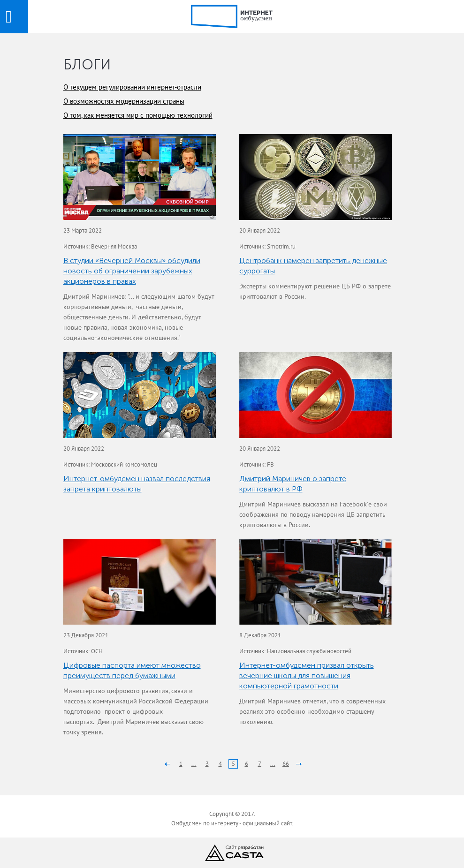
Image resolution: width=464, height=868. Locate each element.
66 (286, 764)
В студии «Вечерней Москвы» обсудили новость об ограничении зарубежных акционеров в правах (132, 271)
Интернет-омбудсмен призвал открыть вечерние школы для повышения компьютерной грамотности (307, 676)
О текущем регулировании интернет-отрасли (132, 87)
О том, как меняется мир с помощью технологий (138, 115)
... (194, 764)
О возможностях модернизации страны (124, 101)
